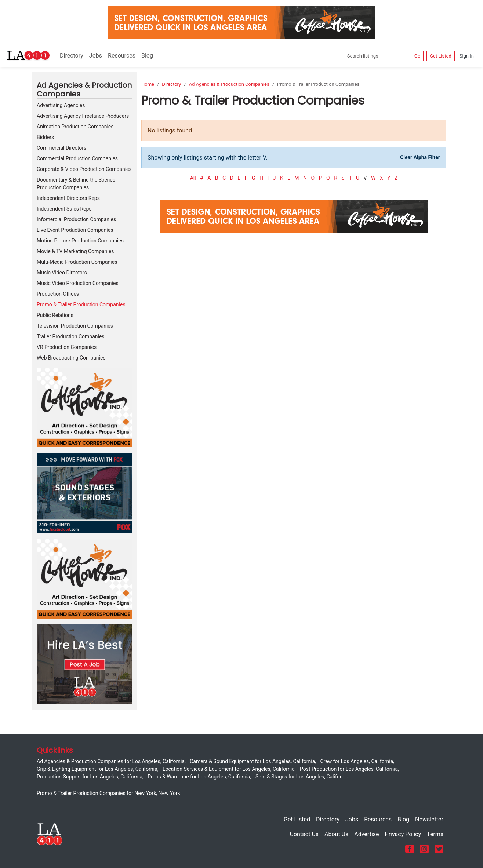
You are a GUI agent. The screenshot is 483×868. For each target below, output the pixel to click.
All (193, 178)
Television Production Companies (75, 326)
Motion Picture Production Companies (80, 241)
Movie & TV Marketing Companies (75, 251)
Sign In (467, 56)
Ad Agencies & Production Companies (229, 84)
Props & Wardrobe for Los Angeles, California (199, 777)
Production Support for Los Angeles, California (90, 777)
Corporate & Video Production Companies (84, 169)
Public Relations (55, 315)
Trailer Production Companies (71, 336)
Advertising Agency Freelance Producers (83, 116)
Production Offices (58, 294)
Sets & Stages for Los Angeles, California (302, 777)
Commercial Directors (61, 148)
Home (148, 84)
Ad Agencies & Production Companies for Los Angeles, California (111, 761)
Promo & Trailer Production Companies (81, 304)
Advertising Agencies (61, 105)
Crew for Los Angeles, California (357, 761)
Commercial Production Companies (77, 158)
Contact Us (304, 834)
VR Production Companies (67, 347)
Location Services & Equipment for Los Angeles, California (229, 769)
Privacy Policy (403, 834)
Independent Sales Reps (64, 209)
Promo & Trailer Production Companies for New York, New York (108, 793)
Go (417, 56)
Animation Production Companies (75, 127)
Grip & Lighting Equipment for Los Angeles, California (97, 769)
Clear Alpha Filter (420, 157)
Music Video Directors (62, 273)
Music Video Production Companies (78, 283)
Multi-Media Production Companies (77, 262)
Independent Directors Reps (68, 198)
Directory (72, 56)
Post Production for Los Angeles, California (349, 769)
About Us (336, 834)
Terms (435, 834)
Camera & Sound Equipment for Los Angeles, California (252, 761)
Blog (147, 56)
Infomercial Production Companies (76, 219)
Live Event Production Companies (75, 230)
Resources (122, 56)
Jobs (96, 56)
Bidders (45, 137)
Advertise (366, 834)
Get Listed (441, 56)
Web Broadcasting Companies (71, 358)
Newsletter (429, 819)
